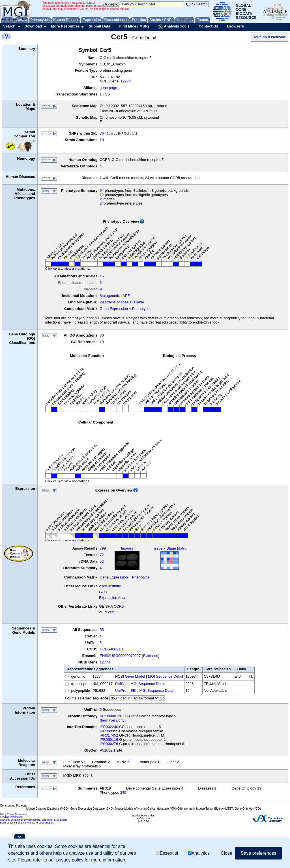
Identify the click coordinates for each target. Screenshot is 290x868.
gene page (108, 88)
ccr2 (112, 612)
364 (103, 133)
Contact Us (208, 26)
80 (102, 335)
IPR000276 (109, 744)
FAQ (25, 19)
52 (102, 561)
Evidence (151, 656)
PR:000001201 (112, 716)
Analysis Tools (174, 27)
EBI (133, 691)
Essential (167, 853)
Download (33, 26)
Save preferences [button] (258, 853)
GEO (103, 592)
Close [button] (226, 853)
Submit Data (100, 26)
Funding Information (11, 817)
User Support (46, 823)
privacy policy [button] (70, 860)
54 (102, 191)
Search (9, 26)
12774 (126, 81)
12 (102, 195)
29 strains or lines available (122, 302)
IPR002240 (109, 727)
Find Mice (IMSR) (134, 26)
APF (126, 296)
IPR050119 (109, 740)
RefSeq (121, 684)
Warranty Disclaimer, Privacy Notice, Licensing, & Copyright (34, 820)
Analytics (199, 853)
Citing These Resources (14, 814)
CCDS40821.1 (111, 649)
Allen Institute (110, 586)
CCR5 (119, 606)
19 (102, 342)
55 (102, 630)
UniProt (121, 691)
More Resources (65, 26)
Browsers (236, 26)
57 (83, 762)
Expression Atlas (113, 598)
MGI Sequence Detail (166, 676)
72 (102, 555)
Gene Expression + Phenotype (125, 309)
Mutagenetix (110, 296)
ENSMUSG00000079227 (120, 656)
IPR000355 (109, 731)
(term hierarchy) (113, 720)
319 (108, 788)
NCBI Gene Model (130, 676)
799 (103, 548)
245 (103, 203)
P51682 (106, 750)
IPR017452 (109, 735)
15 (102, 276)
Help (16, 19)
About (6, 19)
